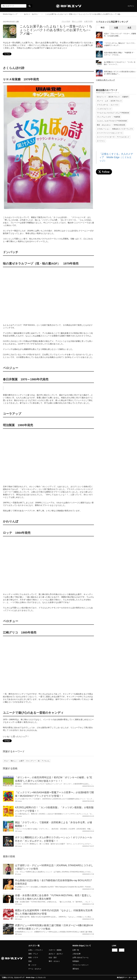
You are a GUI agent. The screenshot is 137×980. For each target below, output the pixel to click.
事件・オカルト (54, 961)
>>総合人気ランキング (105, 80)
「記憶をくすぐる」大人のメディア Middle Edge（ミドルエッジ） (116, 157)
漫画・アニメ (33, 954)
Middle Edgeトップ (10, 14)
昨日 (103, 28)
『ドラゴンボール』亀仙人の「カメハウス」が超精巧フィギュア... (120, 44)
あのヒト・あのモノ (31, 14)
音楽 (30, 961)
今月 (129, 28)
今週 (116, 28)
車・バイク (32, 965)
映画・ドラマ (33, 958)
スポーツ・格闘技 (55, 950)
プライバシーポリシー (81, 965)
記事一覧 (76, 950)
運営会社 (76, 969)
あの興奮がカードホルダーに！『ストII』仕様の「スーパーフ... (120, 63)
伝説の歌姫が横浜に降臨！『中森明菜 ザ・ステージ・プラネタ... (119, 54)
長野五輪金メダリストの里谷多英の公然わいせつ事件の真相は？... (120, 73)
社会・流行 (53, 958)
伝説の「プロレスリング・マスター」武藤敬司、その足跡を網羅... (120, 35)
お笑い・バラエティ (36, 950)
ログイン (131, 6)
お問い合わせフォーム (81, 958)
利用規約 (76, 961)
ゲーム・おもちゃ (35, 969)
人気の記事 (77, 954)
